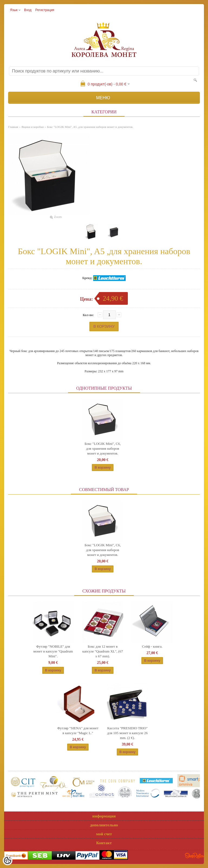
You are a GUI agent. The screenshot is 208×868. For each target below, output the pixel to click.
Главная (13, 127)
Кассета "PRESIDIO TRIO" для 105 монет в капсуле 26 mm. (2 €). (128, 733)
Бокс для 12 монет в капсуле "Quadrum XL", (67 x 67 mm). (103, 651)
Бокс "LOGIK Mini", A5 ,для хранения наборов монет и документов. (90, 127)
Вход (28, 10)
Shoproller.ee (194, 856)
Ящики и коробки (32, 127)
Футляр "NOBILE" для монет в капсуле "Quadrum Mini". (53, 651)
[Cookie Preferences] (8, 860)
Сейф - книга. (152, 646)
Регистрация (45, 10)
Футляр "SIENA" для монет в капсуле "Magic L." (78, 730)
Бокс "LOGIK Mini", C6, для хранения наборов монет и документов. (103, 448)
